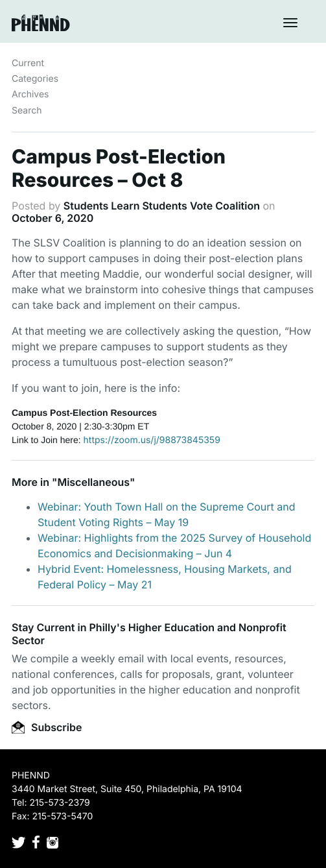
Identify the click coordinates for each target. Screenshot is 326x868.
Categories (35, 79)
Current (28, 63)
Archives (30, 94)
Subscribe (47, 727)
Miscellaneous (93, 482)
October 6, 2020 (52, 218)
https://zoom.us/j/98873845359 (152, 440)
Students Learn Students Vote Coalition (162, 206)
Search (27, 111)
